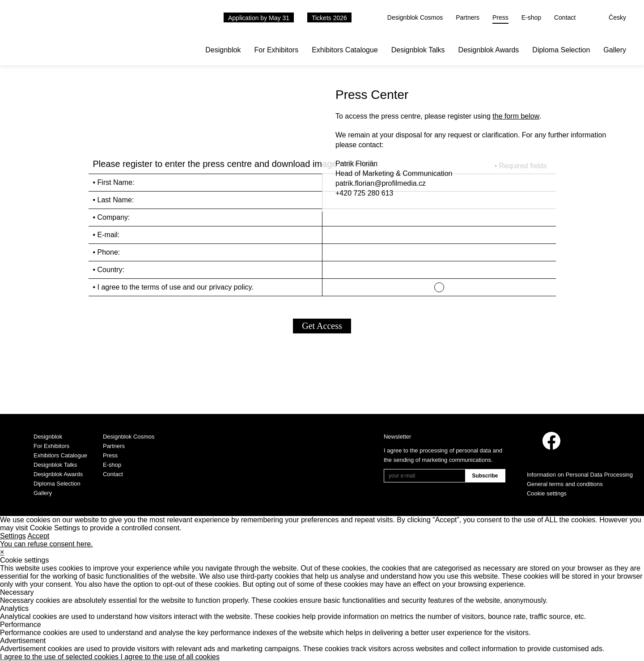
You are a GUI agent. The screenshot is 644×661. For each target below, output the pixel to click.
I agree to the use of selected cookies (60, 657)
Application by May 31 (259, 18)
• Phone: (107, 252)
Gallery (615, 50)
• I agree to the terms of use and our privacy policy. (173, 287)
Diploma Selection (561, 50)
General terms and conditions (565, 484)
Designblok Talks (418, 50)
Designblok (223, 50)
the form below (516, 116)
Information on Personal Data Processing (580, 475)
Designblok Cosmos (415, 17)
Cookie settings (547, 493)
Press (500, 18)
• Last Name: (114, 200)
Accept (38, 536)
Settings (13, 536)
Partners (468, 17)
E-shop (531, 17)
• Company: (112, 217)
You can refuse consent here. (47, 544)
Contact (565, 17)
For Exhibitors (276, 50)
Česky (617, 17)
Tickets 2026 (329, 18)
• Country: (109, 270)
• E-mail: (106, 235)
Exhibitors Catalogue (345, 50)
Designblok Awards (489, 50)
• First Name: (114, 182)
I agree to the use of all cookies (170, 657)
